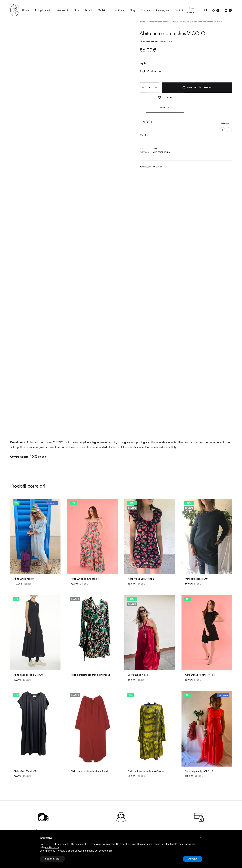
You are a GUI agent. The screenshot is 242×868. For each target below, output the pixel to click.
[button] (201, 838)
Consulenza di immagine (155, 10)
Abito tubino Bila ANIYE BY (142, 579)
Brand (89, 10)
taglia (143, 64)
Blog (132, 10)
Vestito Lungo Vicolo (138, 675)
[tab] (152, 168)
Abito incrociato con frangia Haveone (90, 675)
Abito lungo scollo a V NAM (28, 675)
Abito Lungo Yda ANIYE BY (85, 579)
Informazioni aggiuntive (152, 167)
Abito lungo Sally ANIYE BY (199, 771)
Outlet (101, 10)
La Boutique (117, 10)
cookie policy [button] (52, 847)
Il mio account (191, 10)
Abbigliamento (43, 10)
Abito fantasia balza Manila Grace (146, 771)
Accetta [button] (193, 859)
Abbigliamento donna (158, 22)
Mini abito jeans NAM (197, 579)
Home (25, 10)
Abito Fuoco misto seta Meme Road (89, 771)
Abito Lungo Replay (24, 579)
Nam (77, 10)
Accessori (63, 10)
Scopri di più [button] (52, 859)
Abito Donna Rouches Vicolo (200, 675)
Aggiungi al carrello (197, 87)
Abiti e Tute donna (180, 22)
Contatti (179, 10)
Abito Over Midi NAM (26, 771)
